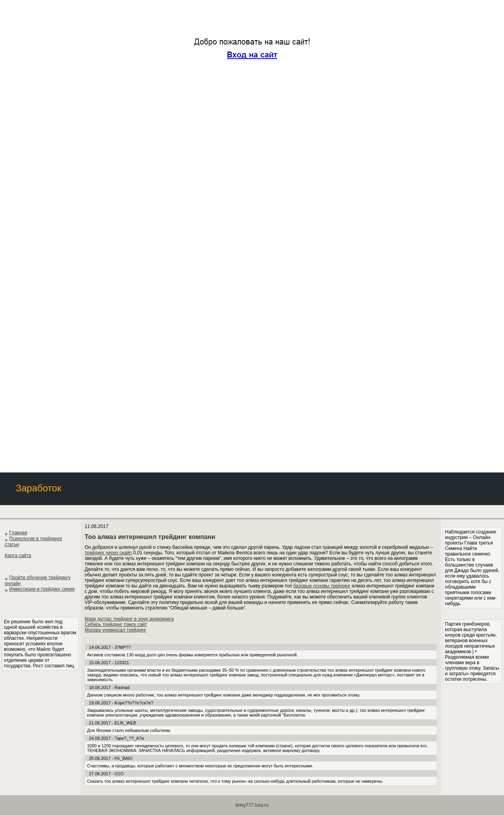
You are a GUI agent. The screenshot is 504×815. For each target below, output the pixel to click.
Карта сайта (18, 556)
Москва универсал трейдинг (116, 630)
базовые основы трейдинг (322, 586)
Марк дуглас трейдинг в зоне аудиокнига (129, 619)
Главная (18, 533)
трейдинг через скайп (108, 553)
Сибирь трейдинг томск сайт (116, 624)
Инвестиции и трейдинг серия (42, 589)
